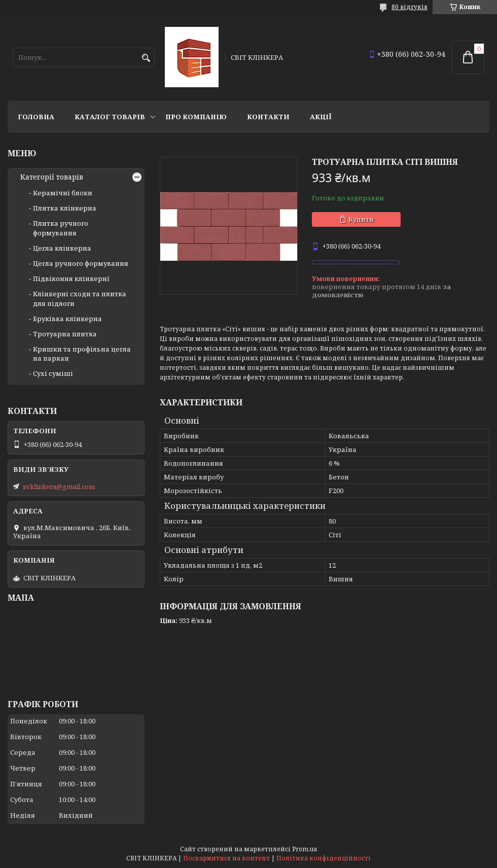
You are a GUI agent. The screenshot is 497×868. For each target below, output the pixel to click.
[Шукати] (146, 58)
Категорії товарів (52, 177)
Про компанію (196, 117)
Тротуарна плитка (65, 334)
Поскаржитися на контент (226, 858)
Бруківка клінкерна (67, 319)
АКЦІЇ (321, 117)
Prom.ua (305, 849)
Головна (36, 117)
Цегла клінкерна (62, 248)
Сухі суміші (53, 373)
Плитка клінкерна (65, 208)
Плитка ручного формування (61, 228)
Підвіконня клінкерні (71, 279)
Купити (361, 219)
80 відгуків (410, 7)
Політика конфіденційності (324, 858)
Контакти (268, 117)
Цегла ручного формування (81, 263)
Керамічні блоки (63, 193)
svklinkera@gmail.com (59, 487)
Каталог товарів (110, 117)
